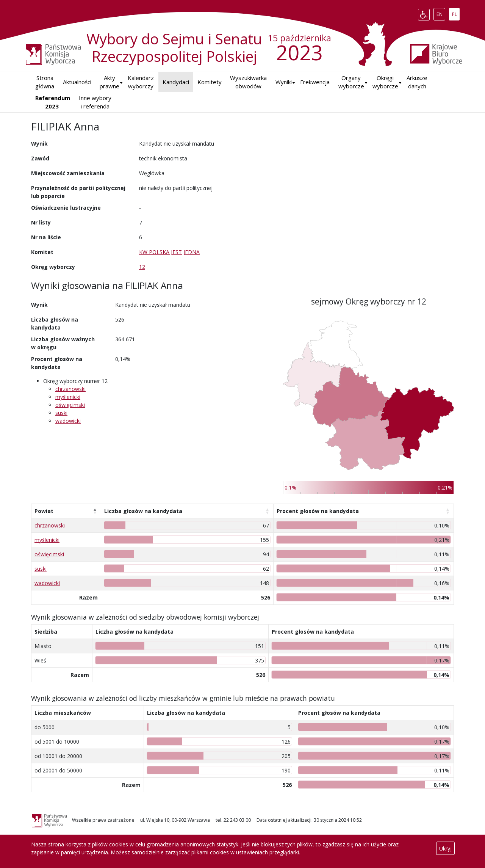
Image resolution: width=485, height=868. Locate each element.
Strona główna (45, 82)
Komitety (210, 82)
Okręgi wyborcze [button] (385, 82)
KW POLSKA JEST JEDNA (169, 252)
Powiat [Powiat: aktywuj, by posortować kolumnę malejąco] (44, 511)
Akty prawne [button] (110, 82)
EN (441, 13)
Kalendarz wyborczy (141, 82)
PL (456, 13)
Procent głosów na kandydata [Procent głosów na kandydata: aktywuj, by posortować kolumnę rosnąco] (318, 511)
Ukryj (445, 848)
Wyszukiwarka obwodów (248, 82)
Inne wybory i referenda (95, 102)
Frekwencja (315, 82)
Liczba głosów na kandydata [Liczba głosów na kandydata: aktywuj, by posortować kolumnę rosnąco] (143, 511)
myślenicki (68, 397)
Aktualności (77, 82)
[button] (284, 82)
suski (61, 413)
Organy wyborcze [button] (351, 82)
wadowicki (68, 421)
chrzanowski (70, 389)
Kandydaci (176, 82)
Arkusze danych (417, 82)
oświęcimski (70, 405)
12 (142, 267)
